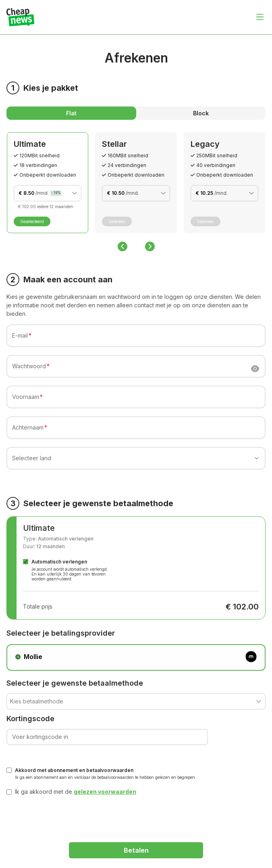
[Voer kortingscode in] (107, 737)
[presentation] (68, 816)
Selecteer (117, 221)
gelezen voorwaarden (105, 792)
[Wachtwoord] (131, 369)
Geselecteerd (32, 221)
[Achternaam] (136, 431)
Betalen (136, 850)
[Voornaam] (136, 400)
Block (201, 113)
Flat (71, 113)
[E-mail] (136, 339)
